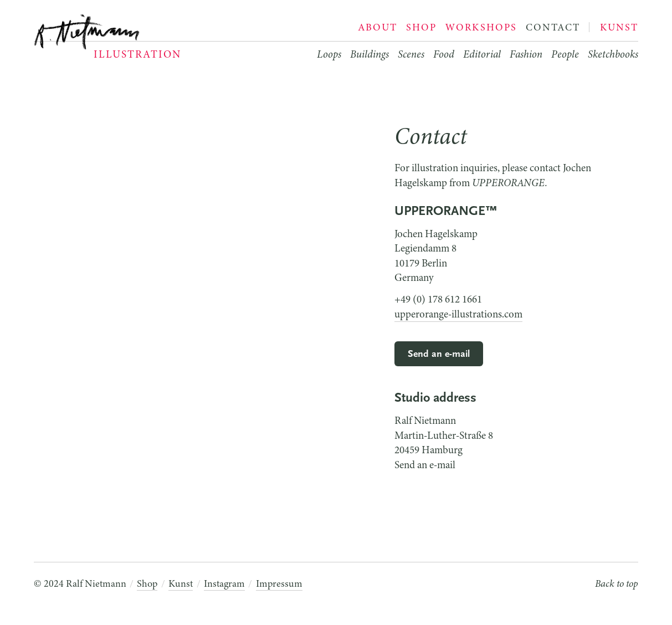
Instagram (224, 583)
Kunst (181, 583)
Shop (147, 583)
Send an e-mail (439, 354)
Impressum (279, 583)
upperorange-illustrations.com (458, 314)
